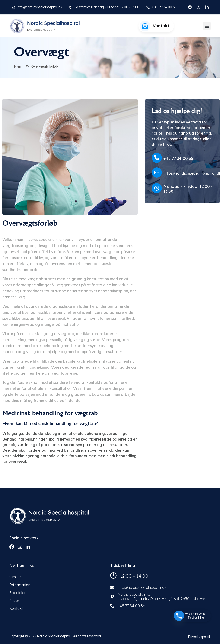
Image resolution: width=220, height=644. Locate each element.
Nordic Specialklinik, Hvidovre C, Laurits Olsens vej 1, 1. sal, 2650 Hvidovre (161, 596)
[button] (207, 26)
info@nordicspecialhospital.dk (142, 587)
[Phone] (179, 616)
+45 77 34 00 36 (178, 158)
